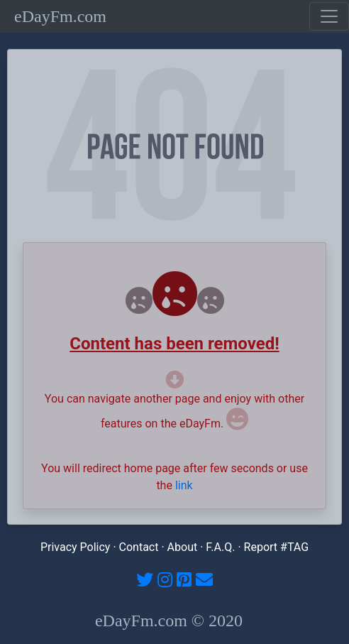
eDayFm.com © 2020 (169, 621)
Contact (139, 547)
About (183, 547)
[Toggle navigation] (329, 16)
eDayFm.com (60, 16)
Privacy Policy (76, 547)
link (184, 485)
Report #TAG (277, 547)
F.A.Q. (220, 547)
